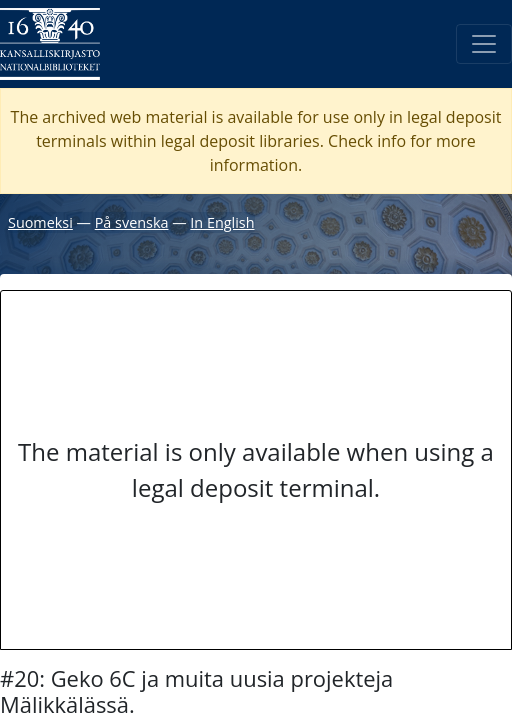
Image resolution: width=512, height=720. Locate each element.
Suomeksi (40, 222)
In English (222, 222)
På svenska (132, 222)
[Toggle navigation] (484, 44)
